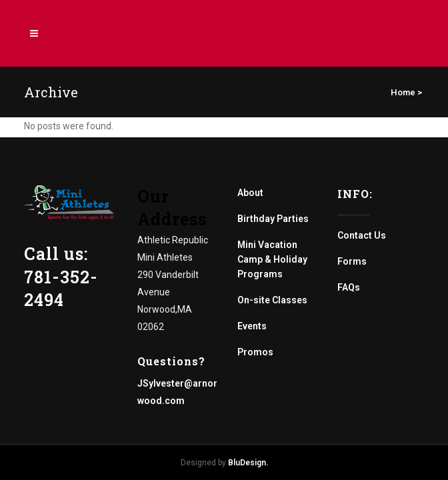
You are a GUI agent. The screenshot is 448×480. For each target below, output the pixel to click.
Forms (352, 261)
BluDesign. (248, 463)
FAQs (349, 287)
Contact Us (362, 235)
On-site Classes (272, 300)
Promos (255, 352)
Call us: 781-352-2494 (61, 277)
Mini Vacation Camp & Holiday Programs (272, 259)
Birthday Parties (273, 219)
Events (252, 326)
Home (403, 92)
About (250, 193)
